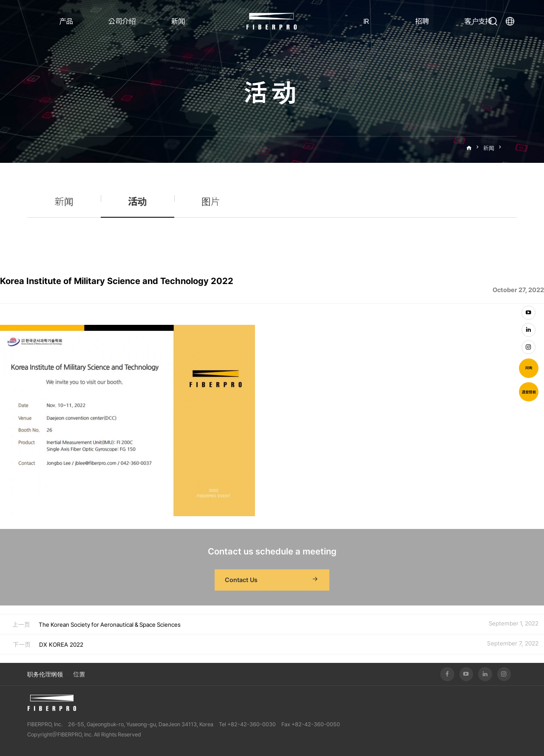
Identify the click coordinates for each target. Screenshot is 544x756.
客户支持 (478, 21)
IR (366, 21)
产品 (66, 21)
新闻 (178, 21)
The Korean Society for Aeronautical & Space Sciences (110, 625)
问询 (529, 368)
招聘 (422, 21)
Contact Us (272, 580)
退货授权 (529, 392)
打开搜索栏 (493, 21)
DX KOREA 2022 (61, 645)
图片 (211, 206)
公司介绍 (122, 21)
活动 (511, 148)
